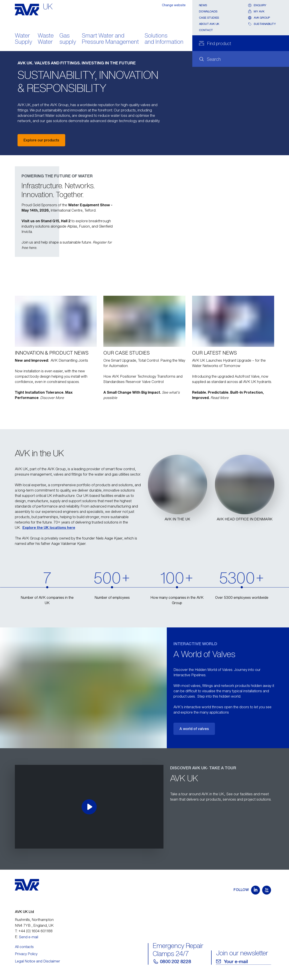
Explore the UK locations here (49, 528)
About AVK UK (209, 24)
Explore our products (41, 140)
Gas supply (68, 39)
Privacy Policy (26, 954)
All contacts (24, 947)
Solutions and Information (164, 39)
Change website (174, 5)
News (203, 5)
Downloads (208, 11)
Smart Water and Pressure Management (110, 39)
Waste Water (46, 39)
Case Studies (209, 18)
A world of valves (194, 729)
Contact (206, 30)
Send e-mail (29, 937)
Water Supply (24, 39)
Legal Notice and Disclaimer (37, 961)
